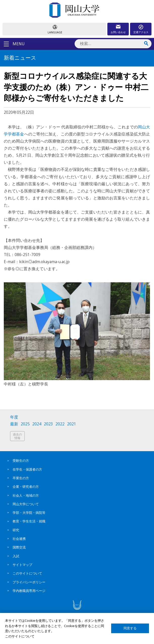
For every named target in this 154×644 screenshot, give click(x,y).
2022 (60, 424)
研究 (16, 530)
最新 (14, 424)
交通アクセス (141, 32)
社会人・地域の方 (26, 495)
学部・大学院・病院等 (29, 513)
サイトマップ (22, 565)
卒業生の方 (21, 478)
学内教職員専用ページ (29, 591)
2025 (25, 424)
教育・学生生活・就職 (29, 521)
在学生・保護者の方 (27, 469)
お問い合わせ (118, 32)
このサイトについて (27, 573)
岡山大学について (26, 504)
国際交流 (19, 547)
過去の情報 (17, 436)
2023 (48, 424)
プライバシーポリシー (29, 582)
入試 (16, 556)
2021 (72, 424)
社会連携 (19, 539)
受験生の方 (21, 461)
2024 (37, 424)
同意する (130, 628)
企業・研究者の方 (26, 487)
